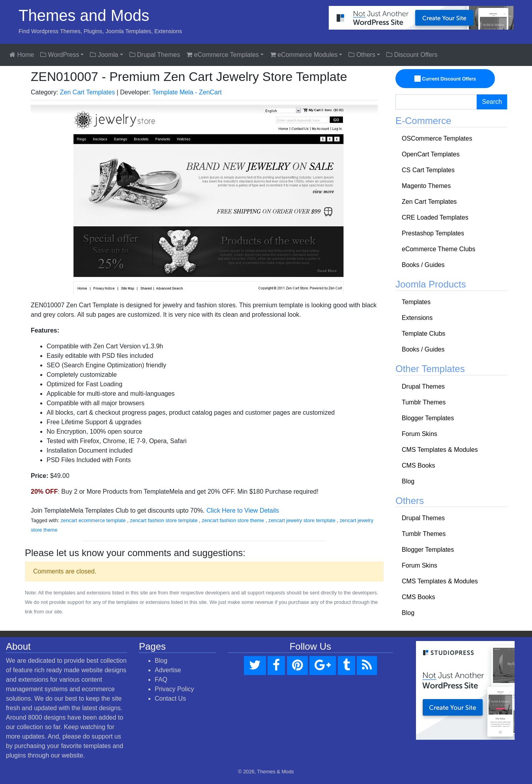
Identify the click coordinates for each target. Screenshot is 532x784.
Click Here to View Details (243, 510)
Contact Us (170, 698)
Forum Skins (420, 434)
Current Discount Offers (446, 79)
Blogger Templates (428, 418)
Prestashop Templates (433, 233)
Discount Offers (412, 55)
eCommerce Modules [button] (304, 55)
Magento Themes (426, 186)
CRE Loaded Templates (435, 217)
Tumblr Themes (424, 402)
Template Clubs (423, 334)
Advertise (168, 670)
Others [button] (362, 55)
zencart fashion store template (164, 520)
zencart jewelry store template (302, 520)
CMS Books (418, 465)
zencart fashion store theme (233, 520)
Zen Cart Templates (87, 92)
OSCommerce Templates (437, 138)
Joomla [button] (104, 55)
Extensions (417, 318)
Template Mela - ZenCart (187, 92)
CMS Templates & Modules (440, 450)
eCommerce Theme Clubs (438, 249)
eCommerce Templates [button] (223, 55)
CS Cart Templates (428, 170)
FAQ (161, 680)
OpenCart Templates (431, 154)
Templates (416, 302)
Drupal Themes (155, 55)
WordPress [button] (60, 55)
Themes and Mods (84, 15)
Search (492, 102)
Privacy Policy (174, 689)
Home (22, 55)
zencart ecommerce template (93, 520)
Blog (408, 481)
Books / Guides (423, 265)
